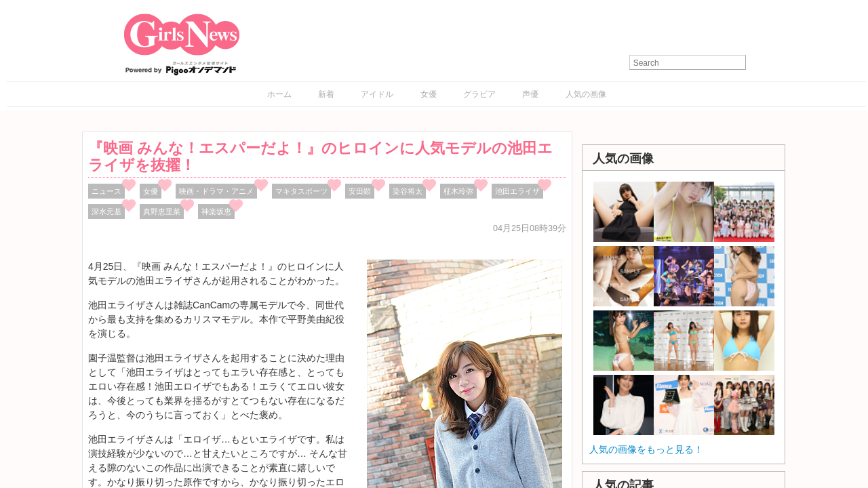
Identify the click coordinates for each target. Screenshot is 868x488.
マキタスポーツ (301, 191)
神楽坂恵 (216, 211)
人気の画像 (586, 94)
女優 (429, 94)
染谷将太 (408, 191)
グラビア (479, 94)
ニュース (106, 191)
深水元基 (106, 211)
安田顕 (360, 191)
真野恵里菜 (162, 211)
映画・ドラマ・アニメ (216, 191)
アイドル (377, 94)
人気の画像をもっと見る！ (646, 449)
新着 (326, 94)
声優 (530, 94)
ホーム (279, 94)
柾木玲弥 (458, 191)
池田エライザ (517, 191)
